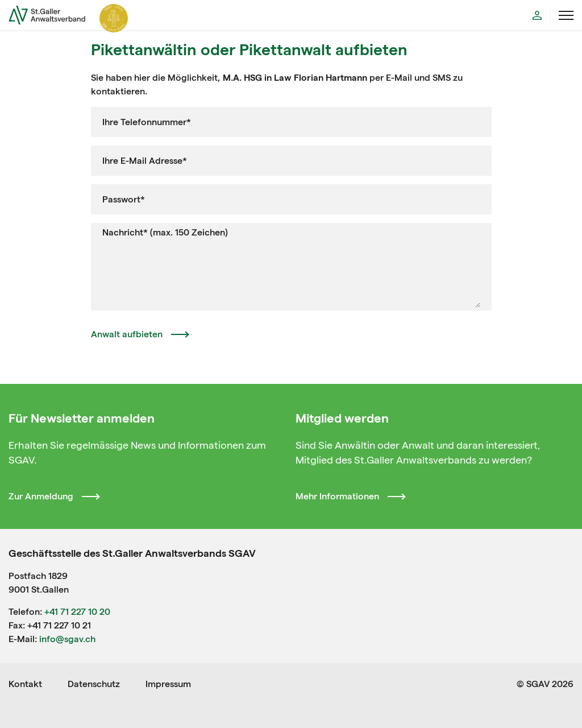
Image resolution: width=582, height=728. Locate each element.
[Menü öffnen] (566, 15)
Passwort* (124, 199)
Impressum (168, 684)
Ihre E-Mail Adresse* (145, 161)
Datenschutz (94, 684)
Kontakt (25, 684)
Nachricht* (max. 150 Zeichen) (165, 232)
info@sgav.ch (67, 639)
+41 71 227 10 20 (77, 612)
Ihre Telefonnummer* (147, 122)
